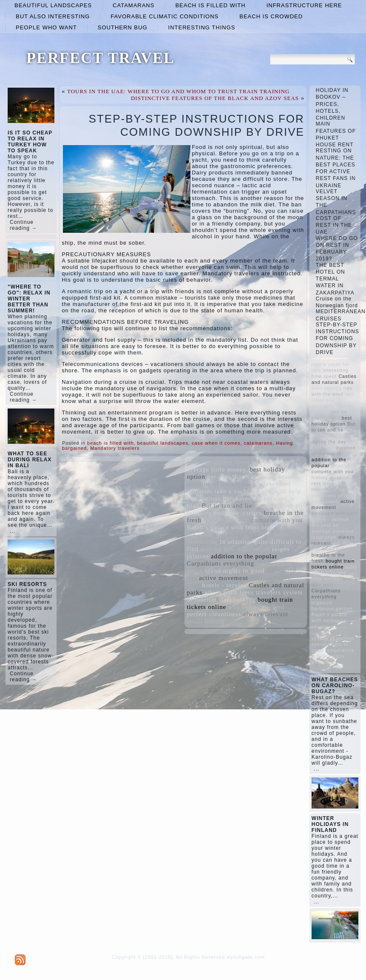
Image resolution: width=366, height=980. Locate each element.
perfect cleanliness (214, 614)
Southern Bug (123, 27)
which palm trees (229, 592)
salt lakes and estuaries (333, 400)
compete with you (277, 520)
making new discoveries (235, 549)
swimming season (272, 477)
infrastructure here (304, 5)
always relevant (266, 614)
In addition (236, 542)
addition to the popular (244, 556)
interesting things (202, 27)
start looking (237, 600)
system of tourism (333, 638)
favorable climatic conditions (165, 16)
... (13, 531)
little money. (230, 469)
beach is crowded (271, 16)
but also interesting (53, 16)
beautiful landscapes (53, 5)
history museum (226, 520)
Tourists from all (278, 506)
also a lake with (237, 534)
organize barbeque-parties (225, 513)
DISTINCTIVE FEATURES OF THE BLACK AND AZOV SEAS (215, 98)
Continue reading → (23, 225)
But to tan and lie (227, 506)
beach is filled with (210, 5)
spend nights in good (235, 571)
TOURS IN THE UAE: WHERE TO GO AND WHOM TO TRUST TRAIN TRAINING (179, 91)
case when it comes (216, 443)
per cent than (226, 477)
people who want (46, 27)
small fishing (206, 621)
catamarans (133, 5)
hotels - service (225, 585)
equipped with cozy (335, 513)
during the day (329, 442)
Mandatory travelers (115, 448)
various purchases (225, 498)
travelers (268, 592)
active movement (224, 578)
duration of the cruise (218, 484)
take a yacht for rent (244, 491)
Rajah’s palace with (216, 527)
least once (260, 527)
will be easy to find (256, 607)
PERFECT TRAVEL (101, 58)
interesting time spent (218, 462)
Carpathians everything (221, 563)
